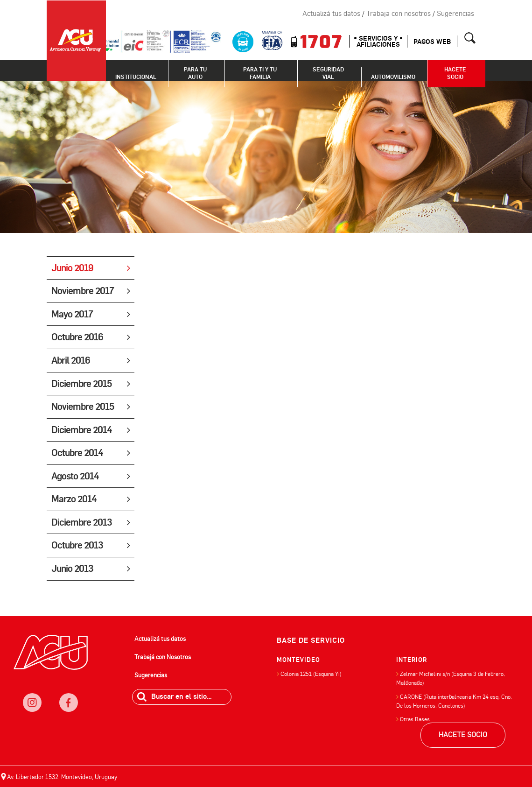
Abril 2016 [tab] (91, 360)
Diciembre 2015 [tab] (91, 384)
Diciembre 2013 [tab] (91, 522)
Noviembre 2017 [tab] (91, 291)
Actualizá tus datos (331, 14)
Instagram (245, 14)
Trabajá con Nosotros (163, 657)
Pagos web (432, 42)
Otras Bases (415, 719)
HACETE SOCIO (463, 735)
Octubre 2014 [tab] (91, 453)
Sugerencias (455, 14)
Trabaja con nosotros (399, 14)
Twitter (287, 14)
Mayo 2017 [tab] (91, 314)
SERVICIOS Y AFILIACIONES (378, 41)
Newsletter (224, 14)
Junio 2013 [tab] (91, 569)
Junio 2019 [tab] (91, 268)
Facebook (266, 14)
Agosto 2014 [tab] (91, 476)
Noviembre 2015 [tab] (91, 407)
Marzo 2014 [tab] (91, 499)
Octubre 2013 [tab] (91, 545)
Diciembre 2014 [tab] (91, 430)
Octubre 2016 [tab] (91, 337)
